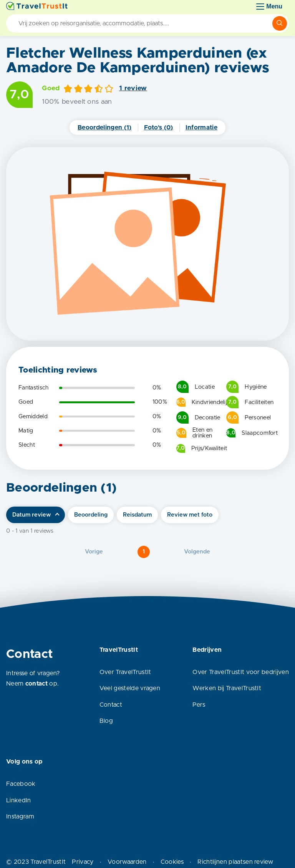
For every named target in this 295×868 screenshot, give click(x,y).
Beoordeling (91, 515)
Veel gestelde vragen (130, 688)
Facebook (21, 784)
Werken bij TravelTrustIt (227, 688)
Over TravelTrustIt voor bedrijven (241, 672)
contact (36, 684)
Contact (111, 705)
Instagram (20, 817)
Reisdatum (137, 515)
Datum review (31, 515)
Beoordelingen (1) (104, 128)
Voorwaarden (127, 862)
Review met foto (190, 515)
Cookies (172, 862)
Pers (199, 705)
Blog (106, 721)
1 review (133, 88)
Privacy (83, 862)
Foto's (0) (159, 128)
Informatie (201, 128)
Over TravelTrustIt (125, 672)
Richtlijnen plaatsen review (235, 862)
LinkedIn (19, 800)
